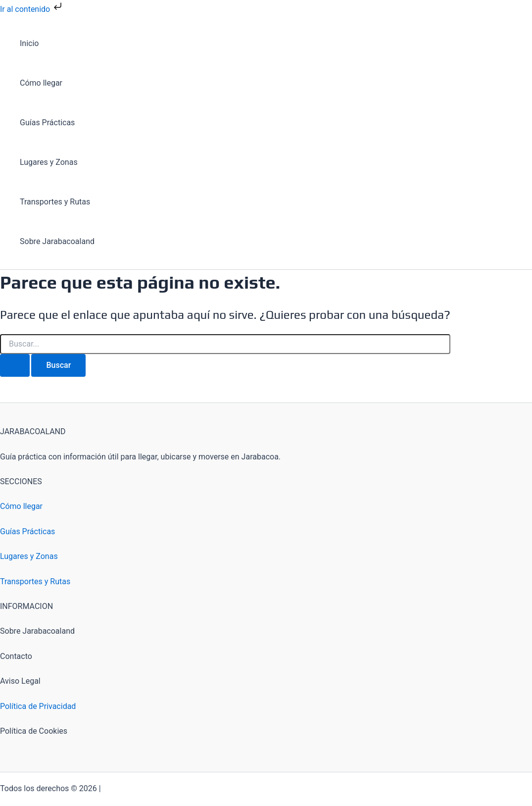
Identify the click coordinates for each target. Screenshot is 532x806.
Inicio (29, 43)
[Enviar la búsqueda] (15, 365)
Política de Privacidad (38, 706)
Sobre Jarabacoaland (57, 241)
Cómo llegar (41, 83)
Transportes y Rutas (55, 202)
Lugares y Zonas (49, 162)
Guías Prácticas (47, 123)
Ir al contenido (32, 9)
